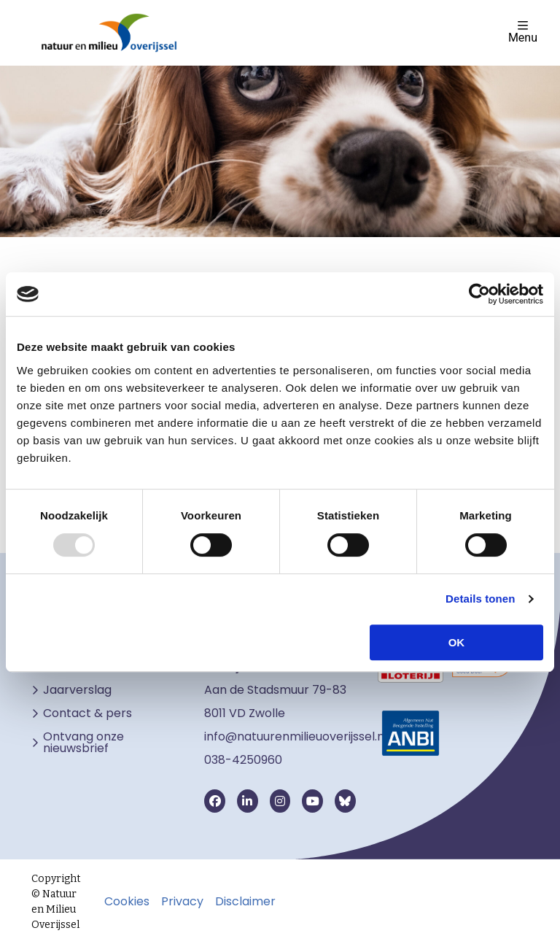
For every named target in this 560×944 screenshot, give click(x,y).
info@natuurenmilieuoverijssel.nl (296, 736)
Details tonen (480, 599)
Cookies (127, 902)
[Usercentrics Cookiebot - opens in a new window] (479, 294)
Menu (523, 32)
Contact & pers (87, 713)
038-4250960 (243, 760)
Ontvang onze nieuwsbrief (83, 743)
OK (457, 642)
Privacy (182, 902)
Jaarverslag (77, 690)
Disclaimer (245, 902)
